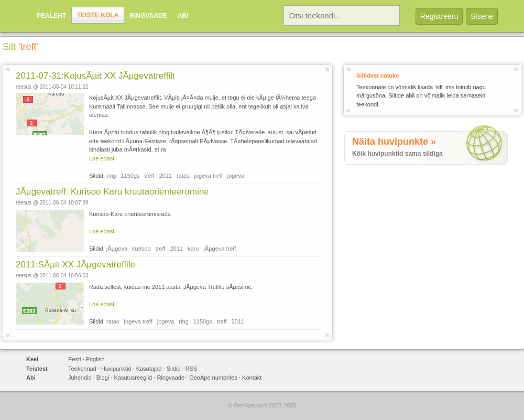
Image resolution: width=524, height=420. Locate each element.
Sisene (482, 16)
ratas (183, 176)
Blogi (103, 378)
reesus (24, 87)
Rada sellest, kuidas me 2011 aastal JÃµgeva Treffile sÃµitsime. (171, 287)
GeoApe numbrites (213, 378)
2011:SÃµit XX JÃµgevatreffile (75, 265)
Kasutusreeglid (133, 378)
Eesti (74, 359)
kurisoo (141, 249)
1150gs (130, 176)
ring (111, 176)
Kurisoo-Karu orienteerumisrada (130, 214)
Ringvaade (148, 16)
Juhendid (80, 378)
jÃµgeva (117, 249)
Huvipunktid (116, 369)
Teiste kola (98, 15)
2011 (165, 176)
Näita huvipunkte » (394, 142)
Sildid (174, 369)
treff (150, 176)
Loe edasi (102, 158)
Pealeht (51, 16)
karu (193, 249)
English (95, 359)
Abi (183, 16)
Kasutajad (149, 369)
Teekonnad (82, 369)
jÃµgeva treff (220, 249)
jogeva (236, 176)
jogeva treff (209, 176)
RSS (192, 369)
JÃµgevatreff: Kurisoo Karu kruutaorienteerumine (112, 192)
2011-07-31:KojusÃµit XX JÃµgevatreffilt (95, 76)
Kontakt (252, 378)
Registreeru (439, 16)
